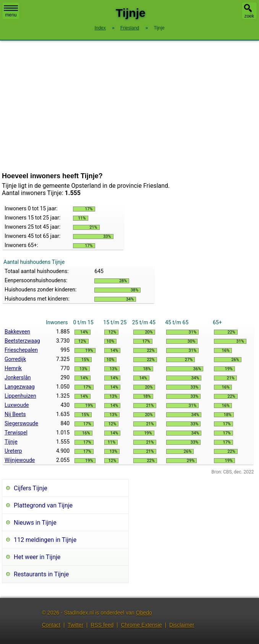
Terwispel (16, 433)
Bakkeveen (17, 332)
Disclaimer (182, 625)
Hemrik (13, 368)
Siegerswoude (21, 423)
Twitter (75, 625)
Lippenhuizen (20, 396)
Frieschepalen (21, 350)
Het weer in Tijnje (37, 557)
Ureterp (13, 451)
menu (11, 11)
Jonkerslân (18, 377)
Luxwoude (17, 405)
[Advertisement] (129, 106)
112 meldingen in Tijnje (45, 540)
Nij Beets (15, 414)
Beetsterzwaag (22, 341)
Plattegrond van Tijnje (43, 505)
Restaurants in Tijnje (41, 574)
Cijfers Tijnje (31, 488)
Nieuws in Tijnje (35, 523)
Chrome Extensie (141, 625)
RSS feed (102, 625)
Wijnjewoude (20, 460)
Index (100, 28)
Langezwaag (20, 387)
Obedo (144, 613)
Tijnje (11, 442)
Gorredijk (15, 359)
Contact (51, 625)
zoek (249, 16)
